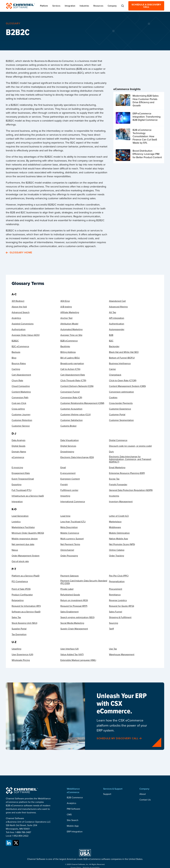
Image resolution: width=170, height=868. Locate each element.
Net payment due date (23, 544)
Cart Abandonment (21, 375)
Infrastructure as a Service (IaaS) (28, 496)
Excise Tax (114, 479)
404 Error (65, 301)
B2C (111, 341)
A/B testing (66, 307)
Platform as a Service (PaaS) (26, 576)
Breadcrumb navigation (72, 363)
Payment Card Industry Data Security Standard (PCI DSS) (84, 582)
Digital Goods (18, 446)
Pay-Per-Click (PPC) (119, 576)
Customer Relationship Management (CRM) (82, 403)
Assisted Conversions (23, 324)
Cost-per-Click (19, 403)
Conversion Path (20, 398)
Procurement (116, 589)
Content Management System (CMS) (127, 386)
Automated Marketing (71, 329)
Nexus (15, 550)
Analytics (16, 318)
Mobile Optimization (119, 533)
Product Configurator (22, 595)
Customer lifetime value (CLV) (76, 415)
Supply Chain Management (74, 629)
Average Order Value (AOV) (26, 335)
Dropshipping (67, 452)
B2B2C (15, 341)
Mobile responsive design (25, 539)
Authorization (19, 329)
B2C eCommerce (20, 346)
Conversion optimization (121, 392)
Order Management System (26, 556)
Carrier (112, 369)
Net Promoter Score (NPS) (122, 544)
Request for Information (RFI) (26, 606)
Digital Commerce (118, 440)
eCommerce (18, 457)
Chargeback (115, 375)
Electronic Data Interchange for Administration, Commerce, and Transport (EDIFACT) (130, 459)
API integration (117, 318)
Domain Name (19, 452)
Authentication (117, 324)
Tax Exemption (19, 634)
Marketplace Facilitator (23, 527)
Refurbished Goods (70, 595)
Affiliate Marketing (70, 312)
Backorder (114, 346)
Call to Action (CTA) (70, 369)
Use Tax (113, 649)
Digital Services (68, 446)
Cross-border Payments (121, 403)
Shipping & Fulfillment (120, 617)
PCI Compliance (20, 581)
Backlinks (65, 346)
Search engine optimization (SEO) (77, 617)
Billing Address (68, 352)
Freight (64, 485)
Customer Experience (120, 409)
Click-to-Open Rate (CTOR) (123, 381)
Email (63, 468)
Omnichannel (67, 550)
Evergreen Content (70, 479)
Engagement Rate (21, 473)
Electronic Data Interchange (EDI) (77, 457)
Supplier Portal (19, 629)
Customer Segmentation (121, 420)
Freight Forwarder (118, 485)
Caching (16, 369)
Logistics (16, 522)
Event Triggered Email (23, 479)
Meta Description (69, 527)
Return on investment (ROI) (74, 600)
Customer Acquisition (71, 409)
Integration (17, 502)
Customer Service (21, 426)
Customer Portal (117, 415)
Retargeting (18, 600)
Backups (16, 352)
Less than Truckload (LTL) (73, 522)
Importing (65, 496)
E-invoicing (17, 468)
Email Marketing (117, 468)
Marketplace (115, 522)
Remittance (115, 595)
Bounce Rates (19, 363)
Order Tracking (117, 556)
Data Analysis (18, 440)
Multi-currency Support (72, 539)
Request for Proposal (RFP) (74, 606)
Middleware (115, 527)
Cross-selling (18, 409)
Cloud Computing (21, 386)
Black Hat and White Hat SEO (124, 352)
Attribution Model (69, 324)
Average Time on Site (71, 335)
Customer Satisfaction (72, 420)
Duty (111, 452)
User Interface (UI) (69, 649)
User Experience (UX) (22, 655)
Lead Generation (20, 516)
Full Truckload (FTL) (22, 490)
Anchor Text (66, 318)
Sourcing (114, 623)
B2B (111, 335)
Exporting (17, 485)
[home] (20, 6)
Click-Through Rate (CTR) (73, 381)
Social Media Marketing (72, 623)
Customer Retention (22, 420)
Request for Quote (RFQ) (122, 606)
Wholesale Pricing (21, 660)
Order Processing (69, 556)
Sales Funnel (116, 612)
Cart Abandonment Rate (73, 375)
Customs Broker (68, 426)
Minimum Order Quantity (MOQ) (28, 533)
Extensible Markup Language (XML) (78, 660)
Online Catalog (117, 550)
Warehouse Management (122, 655)
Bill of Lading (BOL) (70, 358)
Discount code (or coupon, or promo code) (130, 446)
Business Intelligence (120, 363)
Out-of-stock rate (20, 561)
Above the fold (19, 307)
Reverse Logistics (118, 600)
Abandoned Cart (117, 301)
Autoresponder (117, 329)
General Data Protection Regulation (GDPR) (131, 490)
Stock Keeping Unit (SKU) (24, 623)
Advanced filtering (118, 307)
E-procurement (68, 473)
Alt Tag (113, 312)
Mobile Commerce (70, 533)
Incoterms (114, 496)
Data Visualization (70, 440)
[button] (44, 6)
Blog (14, 358)
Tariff (111, 629)
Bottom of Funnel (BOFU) (122, 358)
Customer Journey (21, 415)
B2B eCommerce (69, 341)
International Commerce (73, 502)
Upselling (16, 649)
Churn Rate (17, 381)
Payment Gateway (70, 576)
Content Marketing (21, 392)
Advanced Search (21, 312)
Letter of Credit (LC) (119, 516)
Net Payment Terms (70, 544)
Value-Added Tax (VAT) (72, 655)
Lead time (65, 516)
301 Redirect (18, 301)
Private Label (67, 589)
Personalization (117, 581)
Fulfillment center (69, 490)
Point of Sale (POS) (21, 589)
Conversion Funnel (70, 392)
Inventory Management (121, 502)
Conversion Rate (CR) (71, 398)
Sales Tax (16, 617)
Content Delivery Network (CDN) (77, 386)
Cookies (113, 398)
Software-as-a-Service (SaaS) (26, 612)
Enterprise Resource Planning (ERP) (127, 473)
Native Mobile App (118, 539)
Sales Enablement (69, 612)
